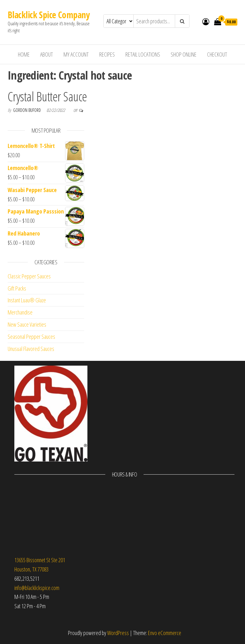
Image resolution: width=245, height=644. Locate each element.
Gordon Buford (27, 110)
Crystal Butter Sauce (47, 96)
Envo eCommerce (165, 633)
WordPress (118, 633)
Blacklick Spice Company (48, 15)
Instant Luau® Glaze (27, 300)
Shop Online (184, 54)
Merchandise (20, 312)
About (47, 54)
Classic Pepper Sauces (29, 276)
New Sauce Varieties (27, 324)
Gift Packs (17, 288)
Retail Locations (143, 54)
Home (24, 54)
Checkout (217, 54)
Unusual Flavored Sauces (31, 349)
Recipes (107, 54)
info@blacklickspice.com (37, 588)
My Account (76, 54)
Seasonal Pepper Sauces (31, 337)
